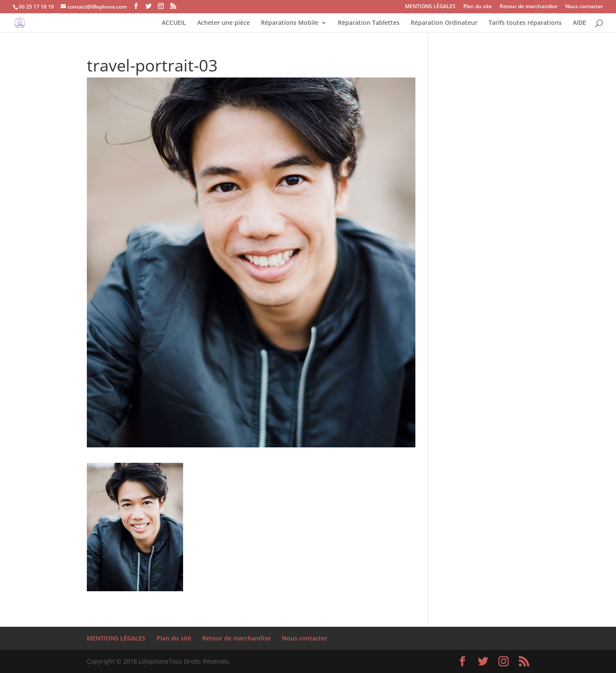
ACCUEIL (174, 23)
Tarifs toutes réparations (525, 23)
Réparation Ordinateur (444, 23)
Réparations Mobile (290, 23)
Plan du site (478, 7)
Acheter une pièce (224, 23)
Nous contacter (584, 7)
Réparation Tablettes (369, 23)
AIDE (579, 23)
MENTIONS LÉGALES (430, 7)
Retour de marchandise (529, 7)
